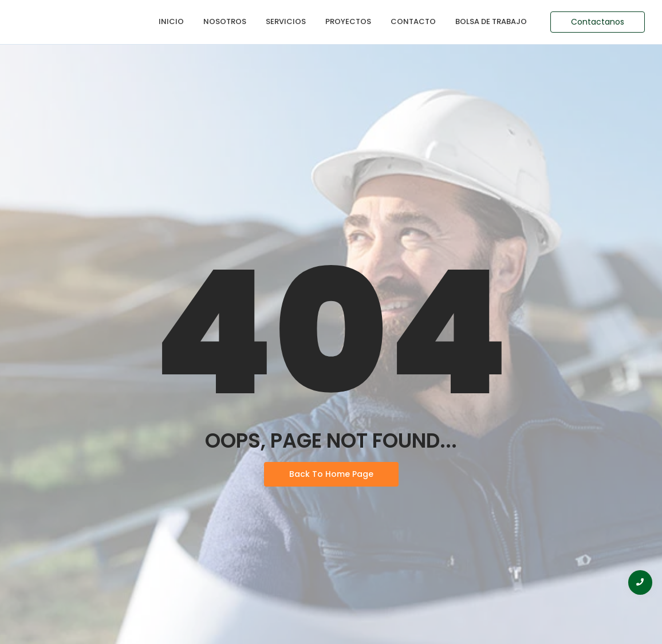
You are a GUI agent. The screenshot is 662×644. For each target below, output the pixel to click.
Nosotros (225, 21)
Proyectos (348, 21)
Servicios (286, 21)
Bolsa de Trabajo (491, 21)
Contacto (413, 21)
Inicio (171, 21)
